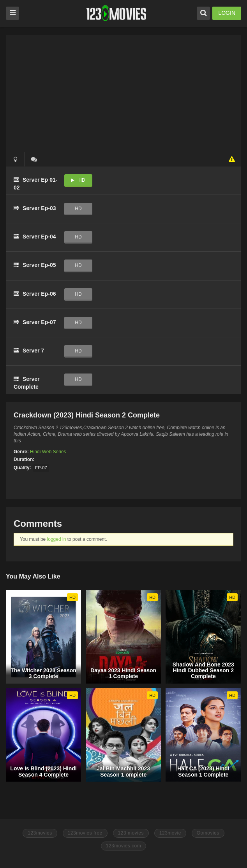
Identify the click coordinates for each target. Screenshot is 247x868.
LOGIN (227, 13)
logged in (57, 539)
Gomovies (208, 833)
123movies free (85, 833)
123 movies (131, 833)
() (34, 159)
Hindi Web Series (48, 452)
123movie (170, 833)
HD (82, 180)
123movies (40, 833)
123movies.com (124, 846)
